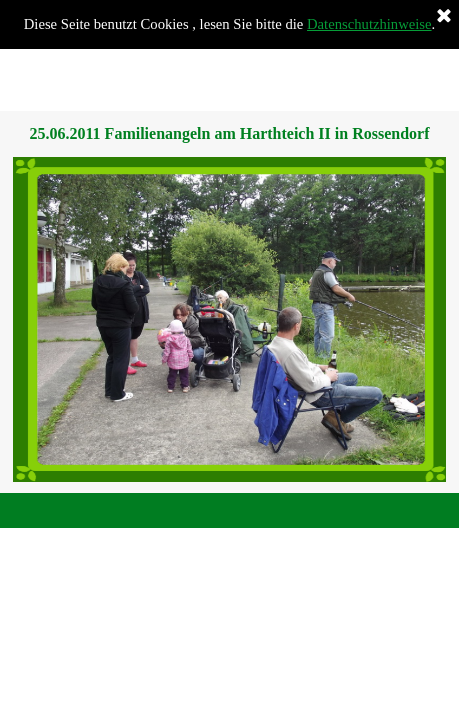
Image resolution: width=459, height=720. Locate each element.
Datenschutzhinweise (369, 24)
